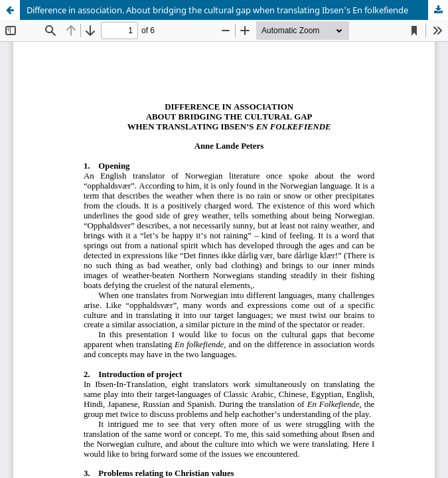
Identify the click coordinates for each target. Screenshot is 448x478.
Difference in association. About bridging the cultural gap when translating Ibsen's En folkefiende (217, 10)
